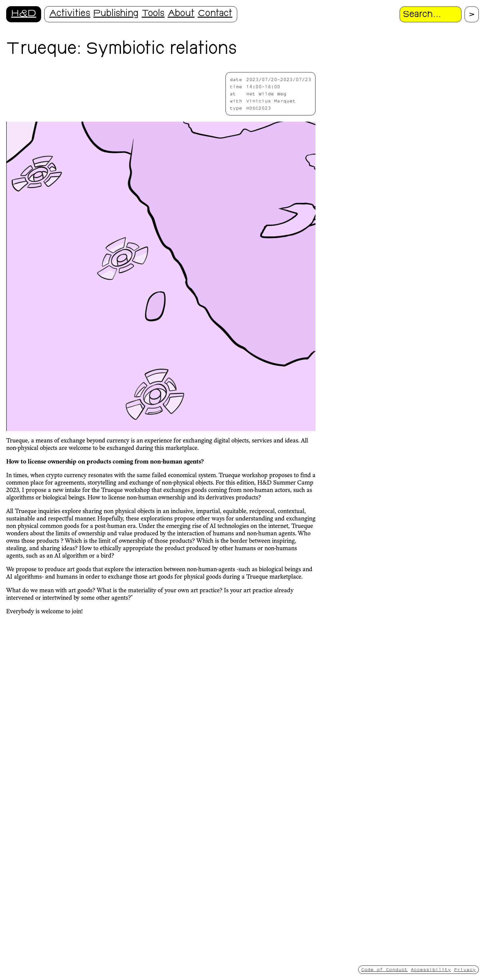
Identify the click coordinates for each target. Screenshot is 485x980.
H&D (24, 14)
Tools (153, 14)
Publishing (116, 14)
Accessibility (431, 969)
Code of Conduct (384, 969)
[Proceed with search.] (472, 14)
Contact (215, 14)
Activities (70, 14)
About (181, 14)
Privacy (465, 969)
